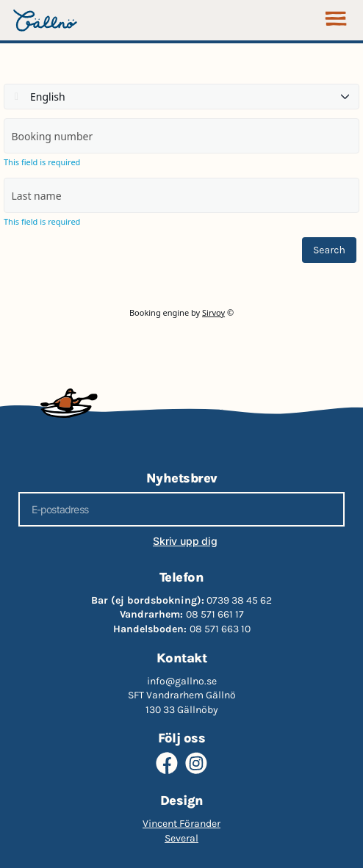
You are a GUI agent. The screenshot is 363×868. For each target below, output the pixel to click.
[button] (335, 20)
